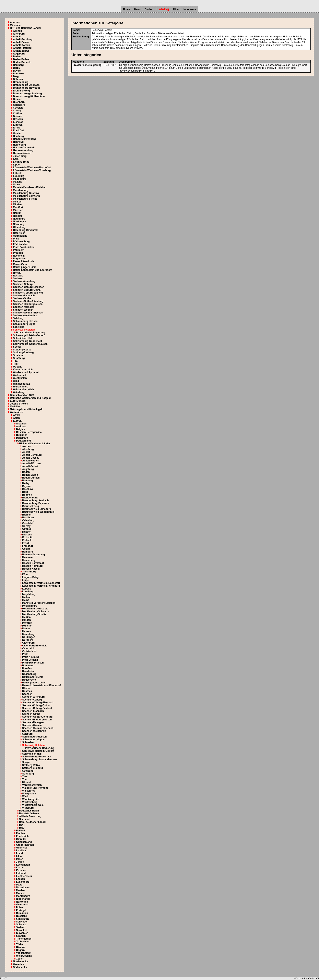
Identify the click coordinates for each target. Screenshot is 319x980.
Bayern (17, 71)
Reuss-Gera (20, 264)
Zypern (20, 959)
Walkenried (20, 375)
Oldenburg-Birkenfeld (26, 230)
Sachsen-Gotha (22, 298)
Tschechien (23, 942)
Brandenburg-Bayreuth (26, 88)
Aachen (17, 31)
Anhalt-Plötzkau (22, 48)
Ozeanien (18, 964)
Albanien (21, 424)
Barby (16, 68)
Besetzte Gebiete (29, 814)
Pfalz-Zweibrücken (24, 247)
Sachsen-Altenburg (24, 281)
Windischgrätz (21, 384)
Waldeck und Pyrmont (26, 372)
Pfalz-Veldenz (21, 244)
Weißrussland (24, 956)
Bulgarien (22, 435)
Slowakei (21, 930)
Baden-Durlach (22, 62)
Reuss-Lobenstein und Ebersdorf (32, 270)
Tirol (16, 361)
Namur (17, 213)
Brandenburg (21, 82)
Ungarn (20, 950)
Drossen (18, 119)
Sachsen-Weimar (23, 310)
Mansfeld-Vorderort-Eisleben (30, 187)
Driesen (17, 116)
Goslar (17, 133)
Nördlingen (19, 222)
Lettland (21, 873)
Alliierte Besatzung (30, 816)
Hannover (19, 142)
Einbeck (18, 125)
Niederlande (23, 899)
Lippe (16, 165)
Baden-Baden (21, 59)
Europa (17, 421)
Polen (19, 907)
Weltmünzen (17, 412)
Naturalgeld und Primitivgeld (27, 409)
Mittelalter (16, 25)
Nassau (17, 216)
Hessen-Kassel (22, 153)
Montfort (18, 207)
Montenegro (23, 896)
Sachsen (18, 278)
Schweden (22, 922)
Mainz (16, 185)
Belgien (20, 429)
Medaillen (16, 407)
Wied (16, 381)
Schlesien (19, 327)
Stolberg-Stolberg (23, 352)
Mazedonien (23, 888)
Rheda (17, 273)
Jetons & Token (19, 404)
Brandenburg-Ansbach (26, 85)
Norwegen (22, 902)
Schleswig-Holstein (24, 330)
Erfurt (16, 128)
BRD (22, 828)
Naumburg (19, 219)
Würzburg (19, 392)
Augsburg (19, 54)
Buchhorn (19, 102)
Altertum (15, 22)
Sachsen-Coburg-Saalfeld (28, 293)
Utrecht (17, 367)
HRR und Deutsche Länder (25, 28)
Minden (17, 204)
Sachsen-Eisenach (24, 296)
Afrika (16, 415)
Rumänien (22, 913)
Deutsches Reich (29, 811)
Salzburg (18, 318)
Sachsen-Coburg (23, 284)
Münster (18, 210)
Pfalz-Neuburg (21, 241)
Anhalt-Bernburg (23, 39)
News (137, 9)
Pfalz (16, 239)
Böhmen (18, 79)
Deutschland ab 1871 (22, 395)
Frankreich (22, 836)
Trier (16, 364)
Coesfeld (18, 108)
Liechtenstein (24, 876)
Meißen (17, 202)
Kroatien (21, 870)
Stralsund (19, 355)
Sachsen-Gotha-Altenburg (28, 301)
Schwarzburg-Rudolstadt (27, 341)
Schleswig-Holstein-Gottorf (29, 335)
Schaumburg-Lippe (24, 324)
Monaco (21, 893)
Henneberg (19, 145)
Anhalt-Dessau (22, 42)
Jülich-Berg (20, 156)
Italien (20, 859)
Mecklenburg (21, 190)
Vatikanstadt (23, 953)
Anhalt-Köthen (21, 45)
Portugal (21, 910)
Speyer (17, 347)
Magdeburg (20, 179)
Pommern (19, 250)
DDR (22, 825)
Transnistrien (24, 939)
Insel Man (22, 851)
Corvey (17, 111)
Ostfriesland (20, 236)
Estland (20, 831)
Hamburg (18, 136)
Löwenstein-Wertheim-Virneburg (32, 170)
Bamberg (18, 65)
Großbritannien (25, 845)
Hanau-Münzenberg (24, 139)
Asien (16, 418)
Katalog (163, 9)
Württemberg (21, 387)
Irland (19, 853)
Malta (19, 885)
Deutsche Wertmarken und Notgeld (30, 398)
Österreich (19, 233)
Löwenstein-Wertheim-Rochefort (32, 168)
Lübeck (17, 173)
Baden (17, 57)
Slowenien (22, 933)
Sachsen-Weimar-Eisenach (29, 313)
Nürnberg (19, 224)
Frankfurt (18, 131)
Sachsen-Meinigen (24, 307)
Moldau (20, 890)
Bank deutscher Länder (33, 822)
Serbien (21, 927)
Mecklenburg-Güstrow (26, 193)
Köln (16, 159)
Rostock (18, 276)
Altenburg (19, 34)
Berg (16, 76)
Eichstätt (18, 122)
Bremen (18, 99)
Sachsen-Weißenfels (25, 315)
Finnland (21, 833)
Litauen (20, 879)
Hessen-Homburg (23, 150)
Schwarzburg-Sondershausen (30, 344)
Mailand (18, 182)
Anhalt (17, 37)
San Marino (23, 919)
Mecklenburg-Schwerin (26, 196)
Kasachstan (23, 865)
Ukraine (21, 947)
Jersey (20, 862)
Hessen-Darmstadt (24, 148)
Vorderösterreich (23, 370)
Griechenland (24, 842)
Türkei (20, 944)
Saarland (24, 819)
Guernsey (22, 848)
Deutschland (23, 441)
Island (20, 856)
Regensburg (20, 259)
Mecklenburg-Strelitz (25, 199)
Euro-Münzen (18, 401)
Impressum (189, 9)
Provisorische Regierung (31, 333)
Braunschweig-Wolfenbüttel (29, 96)
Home (126, 9)
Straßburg (19, 358)
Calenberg (19, 105)
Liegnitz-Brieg (21, 162)
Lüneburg (19, 176)
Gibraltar (21, 839)
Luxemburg (23, 882)
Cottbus (18, 113)
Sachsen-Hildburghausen (28, 304)
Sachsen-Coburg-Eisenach (29, 287)
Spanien (21, 936)
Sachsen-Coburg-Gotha (27, 290)
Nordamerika (20, 962)
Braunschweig (21, 91)
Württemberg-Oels (24, 389)
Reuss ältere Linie (23, 261)
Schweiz (21, 925)
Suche (149, 9)
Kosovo (21, 868)
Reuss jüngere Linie (25, 267)
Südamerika (20, 967)
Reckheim (19, 256)
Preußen (18, 253)
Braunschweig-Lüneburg (27, 94)
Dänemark (22, 438)
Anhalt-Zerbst (21, 51)
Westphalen (20, 378)
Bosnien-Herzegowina (29, 432)
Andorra (21, 426)
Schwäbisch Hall (23, 338)
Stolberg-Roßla (22, 350)
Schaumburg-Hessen (25, 321)
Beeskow (18, 74)
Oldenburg (19, 227)
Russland (22, 916)
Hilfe (176, 9)
